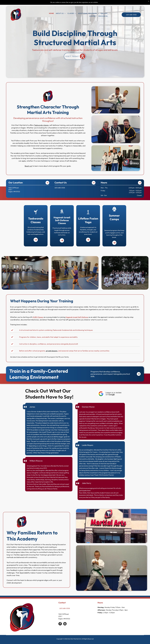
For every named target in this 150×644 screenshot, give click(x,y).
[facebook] (60, 624)
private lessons (52, 351)
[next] (146, 273)
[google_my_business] (65, 624)
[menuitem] (51, 13)
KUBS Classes (38, 317)
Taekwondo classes (41, 125)
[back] (4, 273)
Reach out (28, 166)
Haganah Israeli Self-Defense (77, 317)
